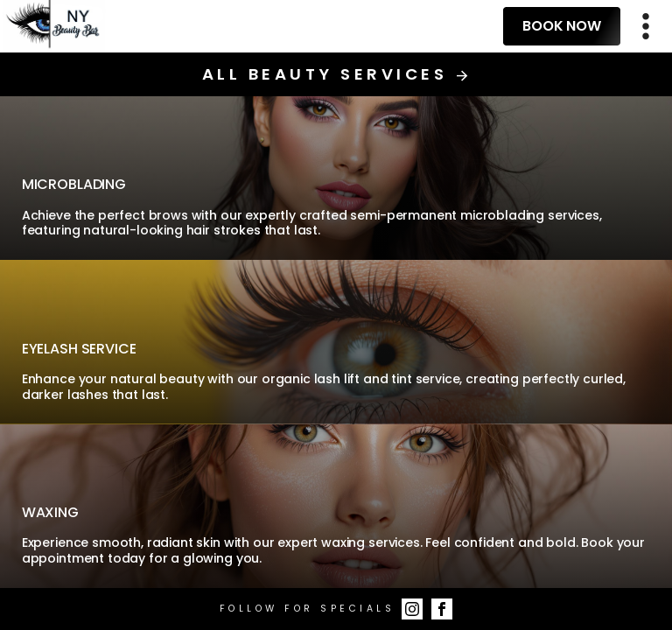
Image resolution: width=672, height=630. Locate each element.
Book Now (562, 26)
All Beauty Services (336, 74)
